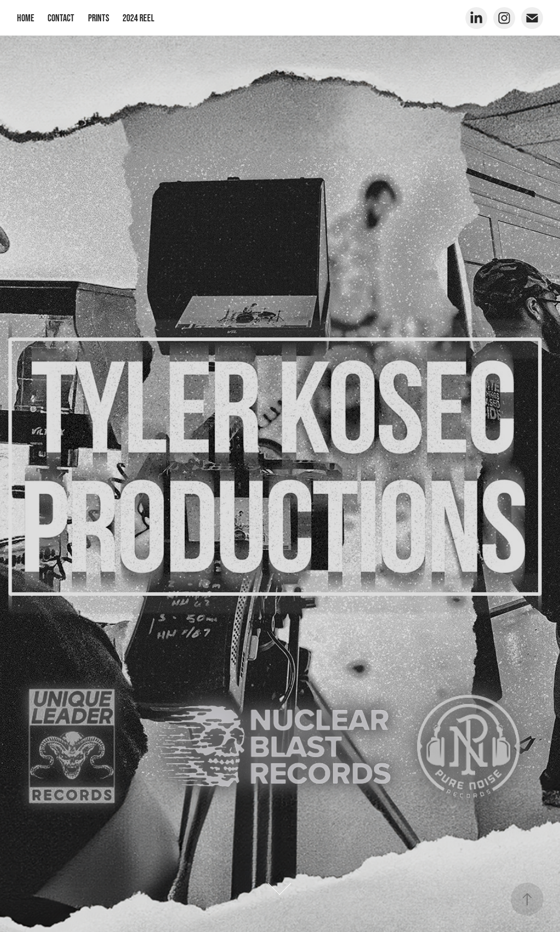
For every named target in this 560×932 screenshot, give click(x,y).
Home (26, 18)
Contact (61, 18)
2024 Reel (138, 18)
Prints (99, 18)
